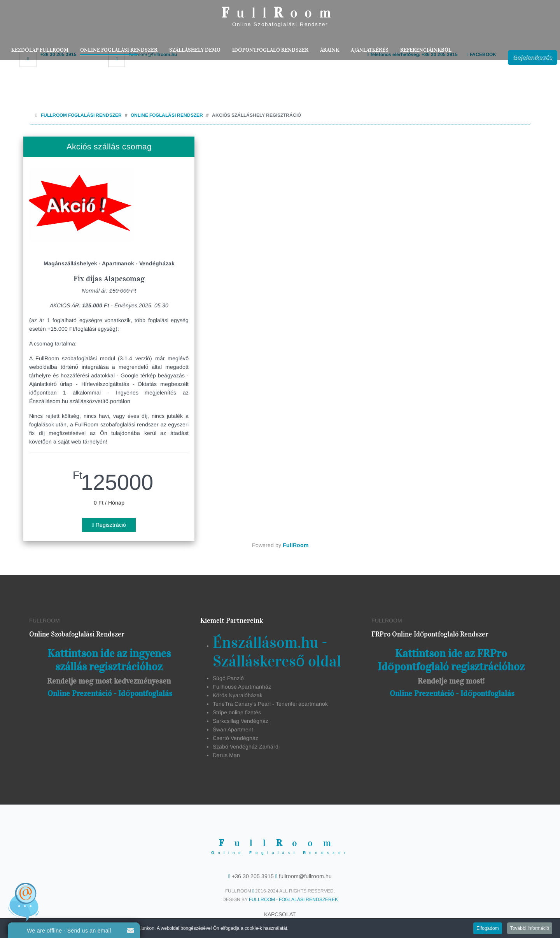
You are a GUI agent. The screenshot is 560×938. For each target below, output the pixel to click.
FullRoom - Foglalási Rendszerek (293, 899)
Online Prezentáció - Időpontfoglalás (110, 693)
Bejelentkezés (533, 57)
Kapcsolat (280, 914)
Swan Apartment (233, 729)
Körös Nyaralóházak (238, 695)
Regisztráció (109, 525)
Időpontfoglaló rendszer (270, 50)
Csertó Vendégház (235, 738)
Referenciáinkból (426, 50)
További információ (530, 929)
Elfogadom (487, 929)
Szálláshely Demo (195, 50)
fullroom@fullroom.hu (304, 876)
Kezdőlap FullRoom (40, 50)
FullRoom (296, 545)
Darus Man (226, 755)
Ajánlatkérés (370, 50)
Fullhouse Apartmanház (242, 687)
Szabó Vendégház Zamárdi (246, 747)
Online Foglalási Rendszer (119, 50)
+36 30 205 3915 (253, 876)
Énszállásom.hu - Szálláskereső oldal (277, 652)
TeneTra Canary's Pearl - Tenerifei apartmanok (270, 704)
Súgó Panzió (228, 678)
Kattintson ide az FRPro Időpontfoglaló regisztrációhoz (451, 660)
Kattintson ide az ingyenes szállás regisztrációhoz (109, 660)
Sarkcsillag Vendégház (241, 721)
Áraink (330, 50)
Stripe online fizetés (237, 712)
